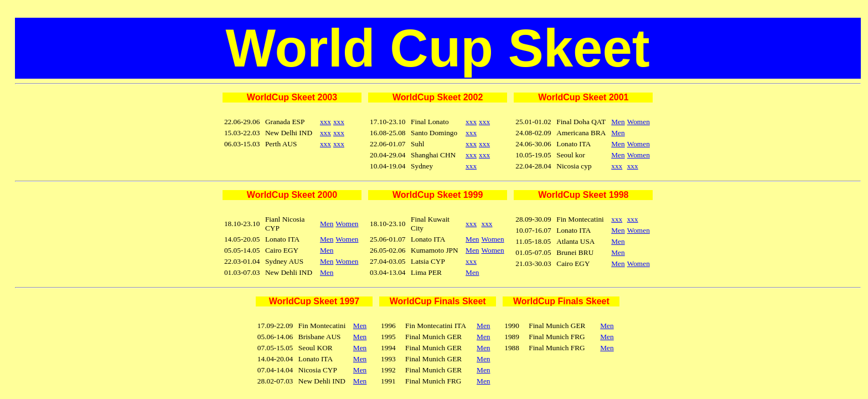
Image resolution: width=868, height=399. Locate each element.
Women (639, 122)
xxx (325, 122)
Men (618, 122)
